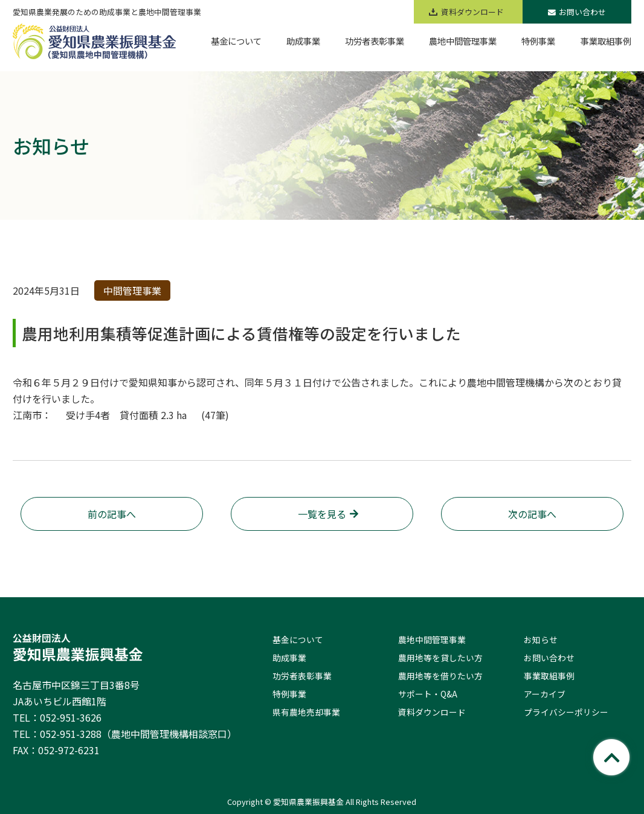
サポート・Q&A (428, 694)
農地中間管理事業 (432, 639)
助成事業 (289, 658)
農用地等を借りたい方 (440, 676)
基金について (298, 639)
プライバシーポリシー (566, 712)
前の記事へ (112, 514)
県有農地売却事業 (306, 712)
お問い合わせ (577, 12)
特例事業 (289, 694)
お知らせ (541, 639)
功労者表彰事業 (302, 676)
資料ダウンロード (432, 712)
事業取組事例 (549, 676)
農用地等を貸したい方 (440, 658)
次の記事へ (532, 514)
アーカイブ (545, 694)
